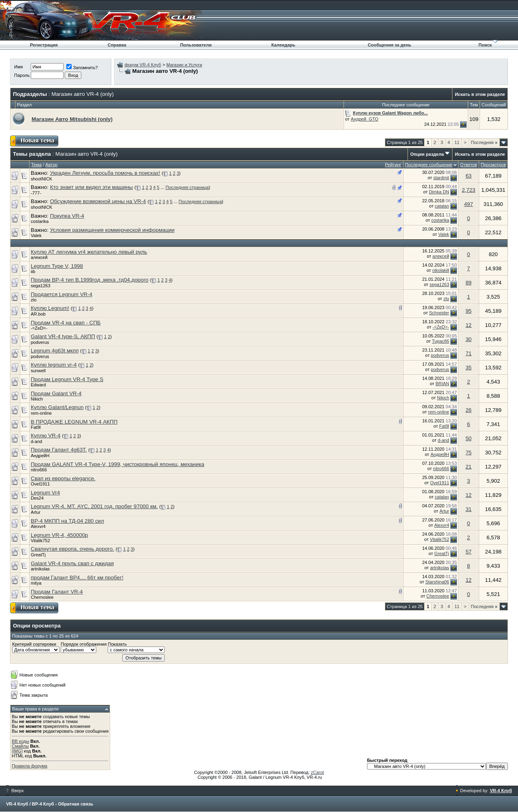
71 (468, 353)
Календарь (283, 45)
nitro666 (39, 470)
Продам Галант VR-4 (57, 592)
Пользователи (196, 45)
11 (457, 142)
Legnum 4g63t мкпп (55, 351)
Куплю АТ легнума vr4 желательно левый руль (89, 252)
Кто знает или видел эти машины (91, 187)
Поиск (485, 45)
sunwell (38, 371)
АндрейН (40, 456)
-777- (36, 193)
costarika (40, 221)
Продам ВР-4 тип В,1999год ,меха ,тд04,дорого (90, 280)
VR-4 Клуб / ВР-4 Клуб (30, 804)
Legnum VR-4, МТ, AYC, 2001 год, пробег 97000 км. (94, 506)
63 (468, 176)
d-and (36, 441)
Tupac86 (440, 341)
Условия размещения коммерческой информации (112, 230)
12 (468, 325)
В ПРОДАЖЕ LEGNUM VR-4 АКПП (74, 422)
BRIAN (442, 384)
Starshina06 (437, 582)
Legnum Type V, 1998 (57, 266)
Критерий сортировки (34, 644)
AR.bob (38, 314)
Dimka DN (439, 192)
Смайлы (20, 746)
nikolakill (441, 270)
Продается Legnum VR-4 (62, 294)
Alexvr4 (38, 526)
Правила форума (30, 766)
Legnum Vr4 (45, 493)
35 (468, 368)
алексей (39, 257)
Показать (117, 644)
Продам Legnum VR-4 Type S (67, 379)
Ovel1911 (40, 484)
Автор (51, 165)
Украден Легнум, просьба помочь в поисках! (105, 173)
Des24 (37, 498)
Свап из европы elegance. (63, 478)
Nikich (37, 399)
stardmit (441, 178)
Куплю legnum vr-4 (54, 365)
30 (468, 339)
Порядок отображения (84, 644)
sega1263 (40, 286)
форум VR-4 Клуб (143, 65)
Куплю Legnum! (50, 308)
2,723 (468, 190)
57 (468, 552)
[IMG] (17, 751)
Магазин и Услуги (184, 65)
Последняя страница (187, 187)
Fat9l (36, 427)
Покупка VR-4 (67, 216)
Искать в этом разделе (480, 94)
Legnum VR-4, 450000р (59, 535)
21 (468, 467)
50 (468, 438)
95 (468, 311)
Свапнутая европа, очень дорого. (72, 549)
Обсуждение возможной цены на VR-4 (98, 201)
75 (468, 453)
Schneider (439, 313)
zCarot (317, 772)
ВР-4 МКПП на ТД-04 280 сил (67, 521)
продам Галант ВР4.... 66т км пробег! (77, 578)
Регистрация (44, 45)
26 (468, 410)
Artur (36, 512)
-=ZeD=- (39, 328)
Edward (38, 385)
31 (468, 509)
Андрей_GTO (365, 119)
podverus (40, 342)
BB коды (20, 741)
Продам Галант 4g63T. (59, 450)
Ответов (469, 165)
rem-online (41, 413)
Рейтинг (393, 165)
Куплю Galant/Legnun (57, 407)
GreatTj (38, 555)
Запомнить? (82, 68)
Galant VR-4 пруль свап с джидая (72, 563)
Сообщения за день (390, 45)
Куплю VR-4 (46, 436)
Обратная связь (75, 804)
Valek (36, 235)
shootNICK (41, 179)
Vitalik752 (40, 541)
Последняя (484, 142)
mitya (36, 583)
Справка (117, 45)
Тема (36, 165)
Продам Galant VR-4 (56, 393)
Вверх (15, 791)
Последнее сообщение (429, 165)
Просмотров (493, 165)
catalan (442, 206)
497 (469, 204)
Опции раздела (427, 154)
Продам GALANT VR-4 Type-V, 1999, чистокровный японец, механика (118, 464)
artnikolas (40, 569)
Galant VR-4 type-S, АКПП (63, 336)
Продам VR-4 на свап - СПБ (66, 323)
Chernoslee (42, 597)
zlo (34, 300)
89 (468, 283)
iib (33, 271)
